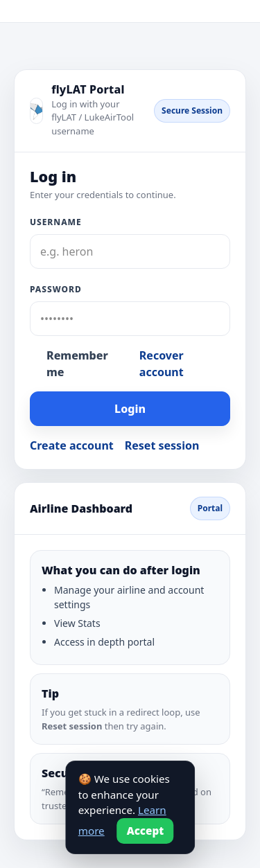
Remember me (77, 364)
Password (56, 289)
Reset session (162, 445)
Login (130, 409)
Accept (146, 831)
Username (56, 222)
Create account (72, 445)
